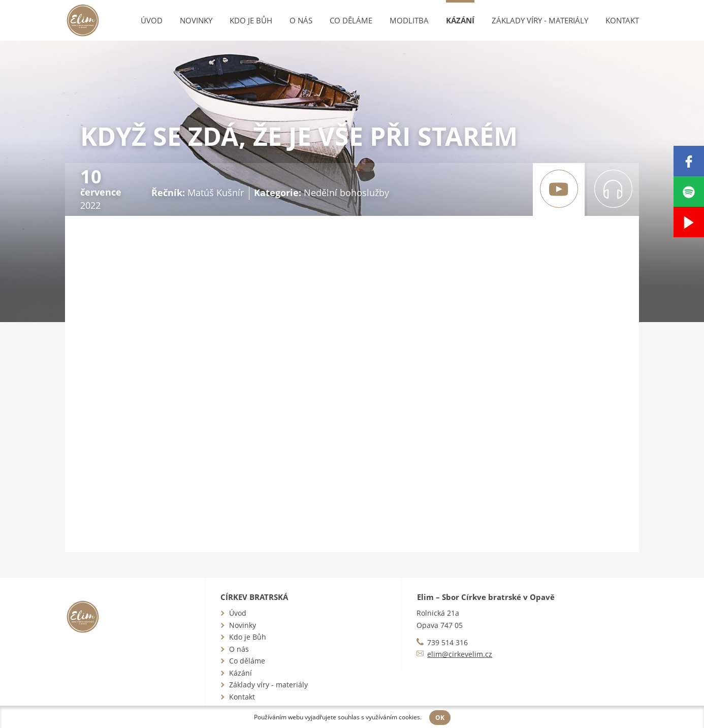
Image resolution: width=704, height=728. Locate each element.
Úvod (152, 20)
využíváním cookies (393, 717)
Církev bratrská (254, 597)
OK (440, 718)
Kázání (460, 20)
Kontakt (622, 20)
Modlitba (409, 20)
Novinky (196, 20)
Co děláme (351, 20)
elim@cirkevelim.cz (460, 654)
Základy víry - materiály (540, 20)
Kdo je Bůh (251, 20)
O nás (301, 20)
